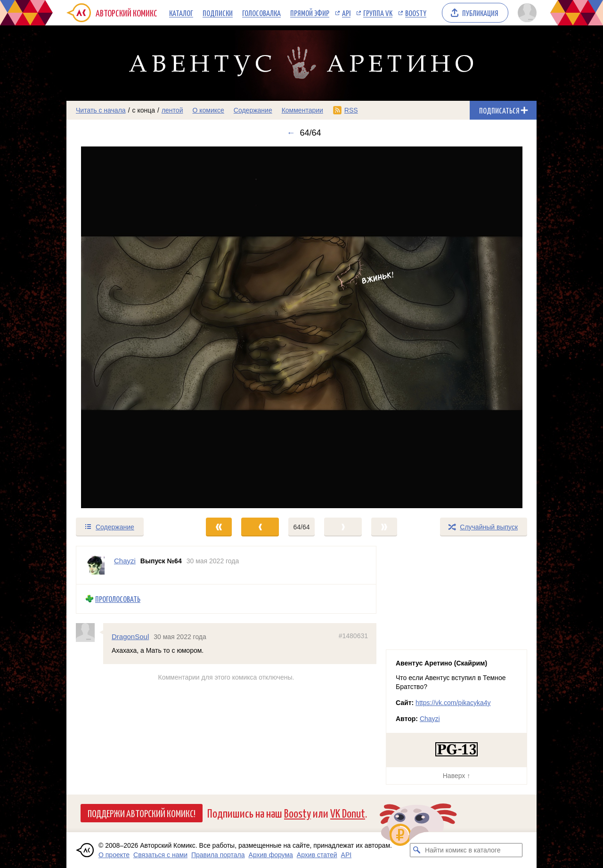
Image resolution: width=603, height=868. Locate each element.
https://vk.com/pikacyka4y (453, 703)
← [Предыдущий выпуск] (291, 133)
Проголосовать (118, 599)
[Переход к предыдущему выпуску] (125, 327)
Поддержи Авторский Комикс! (142, 813)
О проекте (114, 855)
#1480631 (353, 635)
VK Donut (348, 813)
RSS (351, 110)
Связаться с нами (160, 855)
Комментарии (302, 110)
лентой (172, 110)
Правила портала (218, 855)
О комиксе (208, 110)
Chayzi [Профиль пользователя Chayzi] (125, 561)
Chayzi (430, 719)
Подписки (218, 13)
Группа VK (378, 13)
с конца (144, 110)
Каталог (181, 13)
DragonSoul (130, 636)
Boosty (416, 13)
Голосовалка (261, 13)
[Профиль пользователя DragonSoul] (90, 632)
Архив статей (317, 855)
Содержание (253, 110)
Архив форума (271, 855)
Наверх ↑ (456, 776)
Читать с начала (101, 110)
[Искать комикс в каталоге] (417, 850)
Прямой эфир (310, 13)
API (346, 13)
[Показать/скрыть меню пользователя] (526, 13)
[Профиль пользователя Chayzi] (95, 565)
